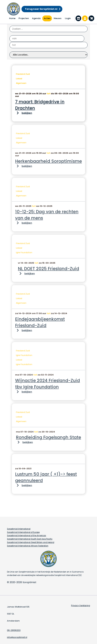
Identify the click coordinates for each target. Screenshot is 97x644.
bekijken (27, 113)
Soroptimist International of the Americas (27, 536)
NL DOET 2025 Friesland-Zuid (48, 269)
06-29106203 (14, 630)
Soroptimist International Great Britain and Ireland (31, 542)
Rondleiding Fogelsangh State (48, 437)
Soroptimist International (19, 529)
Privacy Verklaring (81, 605)
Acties (47, 18)
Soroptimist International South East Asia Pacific (30, 539)
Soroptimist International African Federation (28, 546)
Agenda (36, 18)
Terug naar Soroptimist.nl (41, 9)
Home (12, 18)
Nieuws (58, 18)
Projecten (24, 18)
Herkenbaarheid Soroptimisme (48, 161)
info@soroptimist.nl (17, 637)
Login (68, 18)
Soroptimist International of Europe (23, 532)
